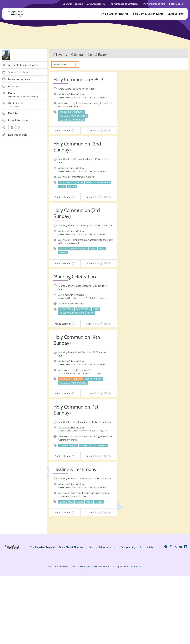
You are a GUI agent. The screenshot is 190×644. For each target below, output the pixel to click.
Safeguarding (176, 14)
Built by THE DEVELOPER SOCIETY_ (129, 566)
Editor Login (177, 4)
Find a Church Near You (115, 14)
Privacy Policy (85, 566)
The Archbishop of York (154, 4)
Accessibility (147, 547)
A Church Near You (96, 4)
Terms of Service (102, 566)
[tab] (65, 130)
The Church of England (72, 4)
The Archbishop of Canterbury (124, 4)
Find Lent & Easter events (148, 14)
